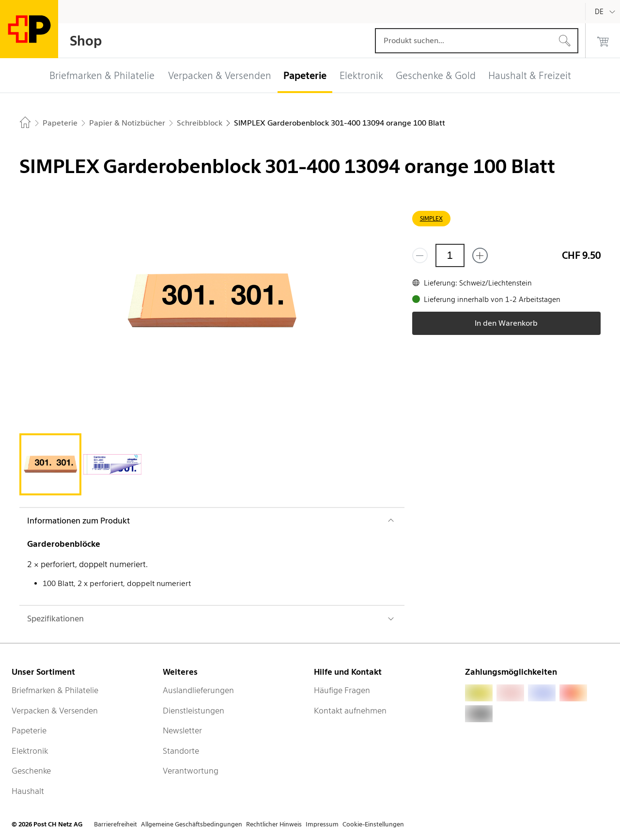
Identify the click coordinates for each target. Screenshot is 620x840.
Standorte (181, 751)
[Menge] (450, 255)
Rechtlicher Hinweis (274, 824)
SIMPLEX (431, 218)
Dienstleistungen (194, 711)
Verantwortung (191, 771)
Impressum (322, 824)
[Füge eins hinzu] (480, 255)
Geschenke (31, 771)
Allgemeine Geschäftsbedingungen (192, 824)
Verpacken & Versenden (55, 711)
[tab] (50, 464)
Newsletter (182, 730)
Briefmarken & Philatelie (55, 690)
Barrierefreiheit (116, 824)
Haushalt (28, 791)
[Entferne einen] (420, 255)
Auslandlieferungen (198, 690)
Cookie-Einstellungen (373, 824)
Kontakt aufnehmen (350, 711)
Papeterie (29, 730)
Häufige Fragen (342, 690)
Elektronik (30, 751)
